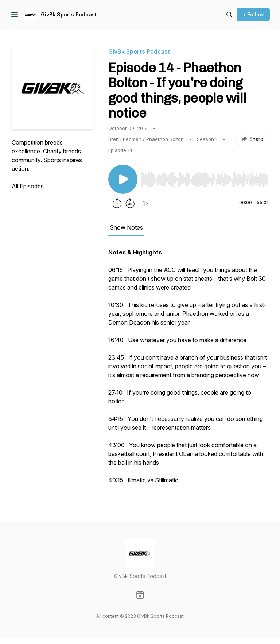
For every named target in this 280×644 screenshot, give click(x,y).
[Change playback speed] (145, 203)
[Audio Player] (204, 177)
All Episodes (28, 186)
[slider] (204, 180)
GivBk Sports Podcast (69, 14)
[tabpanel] (188, 370)
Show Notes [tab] (126, 227)
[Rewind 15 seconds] (117, 203)
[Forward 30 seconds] (130, 203)
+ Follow (253, 14)
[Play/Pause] (123, 179)
